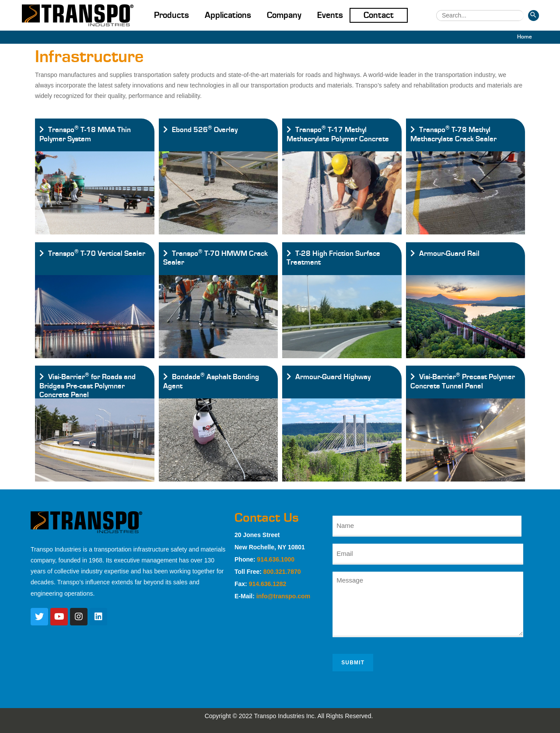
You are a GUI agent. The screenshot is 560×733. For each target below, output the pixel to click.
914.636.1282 (268, 584)
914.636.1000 (276, 559)
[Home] (525, 37)
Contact (379, 15)
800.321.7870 (282, 572)
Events (330, 15)
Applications (228, 15)
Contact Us (267, 518)
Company (284, 15)
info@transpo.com (283, 596)
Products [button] (171, 15)
